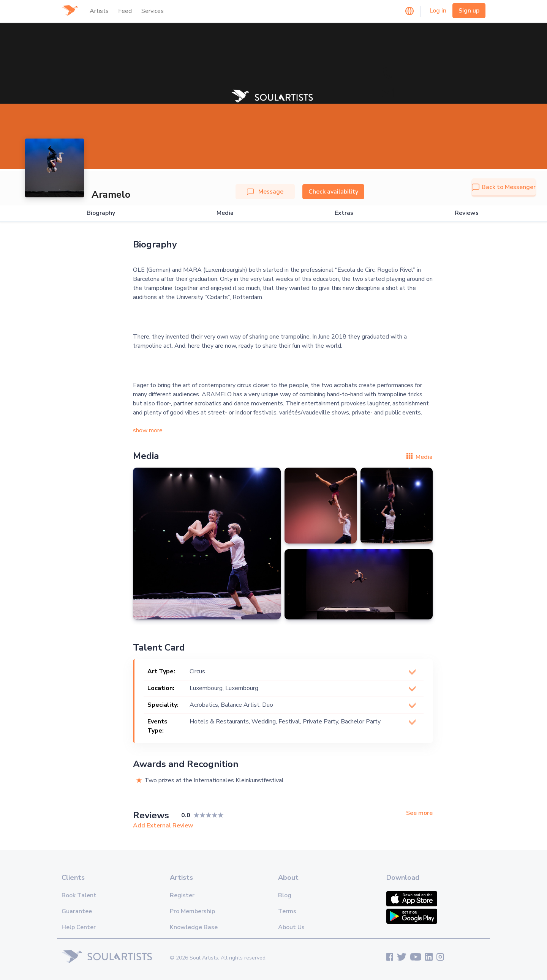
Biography (101, 213)
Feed (125, 11)
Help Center (79, 927)
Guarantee (77, 911)
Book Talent (79, 895)
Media (225, 213)
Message (265, 192)
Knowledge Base (194, 927)
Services (153, 11)
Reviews (467, 213)
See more (419, 813)
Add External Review (163, 826)
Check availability (333, 192)
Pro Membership (192, 911)
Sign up (469, 11)
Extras (344, 213)
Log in (438, 11)
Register (182, 895)
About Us (291, 927)
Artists (99, 11)
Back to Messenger (504, 187)
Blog (285, 895)
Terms (287, 911)
